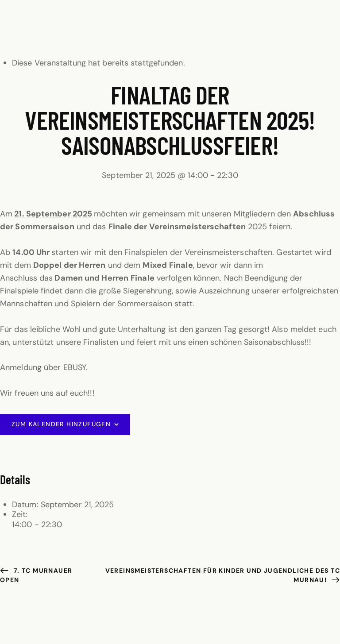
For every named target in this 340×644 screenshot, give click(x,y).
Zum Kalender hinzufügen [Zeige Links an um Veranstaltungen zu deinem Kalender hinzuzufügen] (61, 424)
